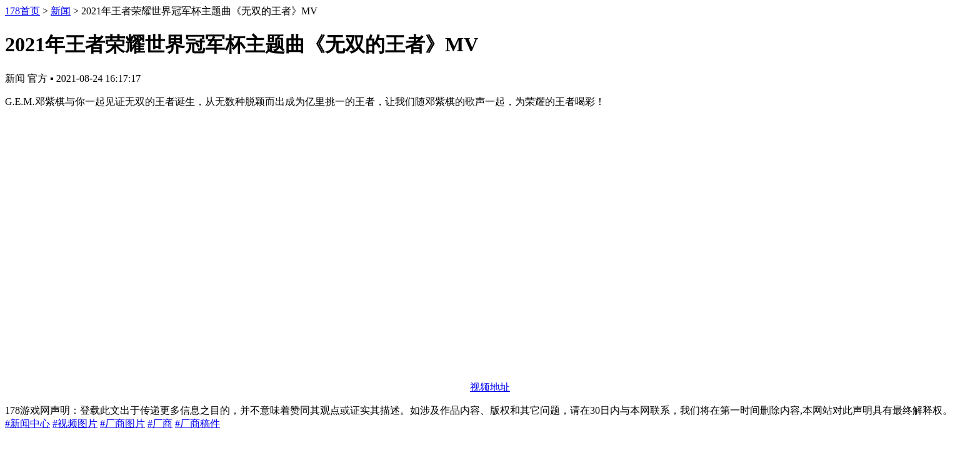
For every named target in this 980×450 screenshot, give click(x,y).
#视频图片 (75, 423)
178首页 (22, 11)
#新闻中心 (27, 423)
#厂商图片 (122, 423)
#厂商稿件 (197, 423)
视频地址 (490, 387)
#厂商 (160, 423)
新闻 (61, 11)
